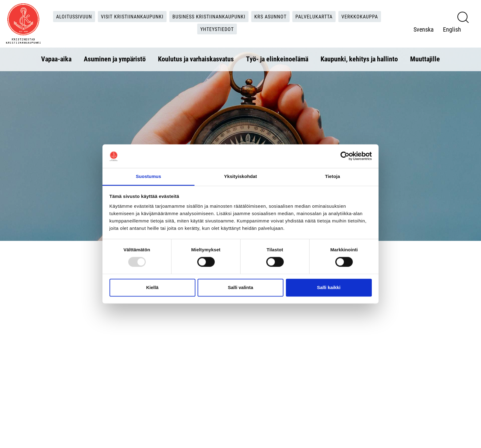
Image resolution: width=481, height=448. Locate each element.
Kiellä (152, 287)
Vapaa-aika (56, 59)
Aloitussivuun (74, 16)
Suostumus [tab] (149, 176)
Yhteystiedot (217, 29)
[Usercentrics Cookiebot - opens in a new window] (345, 156)
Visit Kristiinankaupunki (132, 16)
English (452, 29)
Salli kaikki (329, 287)
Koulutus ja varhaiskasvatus (196, 59)
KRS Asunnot (270, 16)
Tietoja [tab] (333, 176)
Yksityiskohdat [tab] (240, 176)
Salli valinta (241, 287)
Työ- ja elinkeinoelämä (277, 59)
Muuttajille (425, 59)
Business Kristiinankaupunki (209, 16)
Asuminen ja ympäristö (115, 59)
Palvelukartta (314, 16)
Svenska (424, 29)
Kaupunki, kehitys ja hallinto (359, 59)
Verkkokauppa (360, 16)
